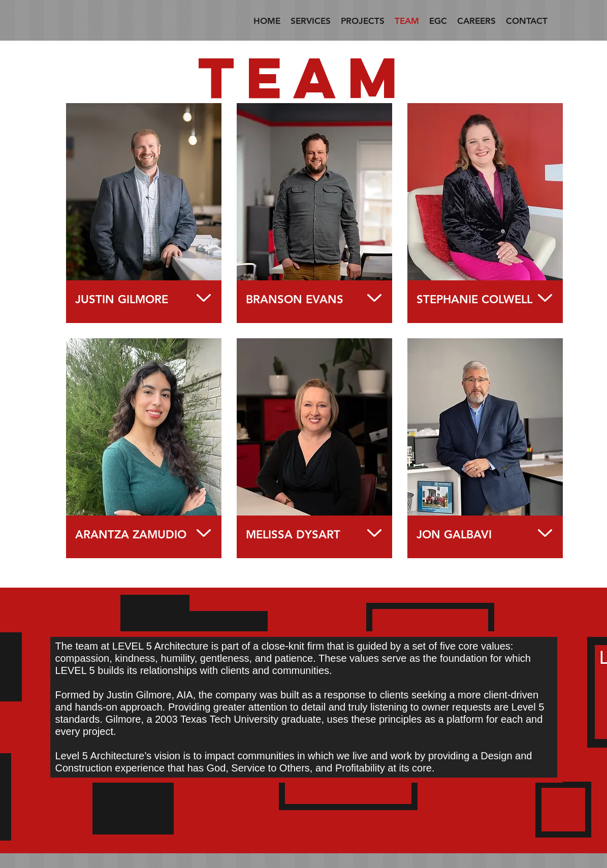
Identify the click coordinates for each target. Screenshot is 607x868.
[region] (144, 213)
